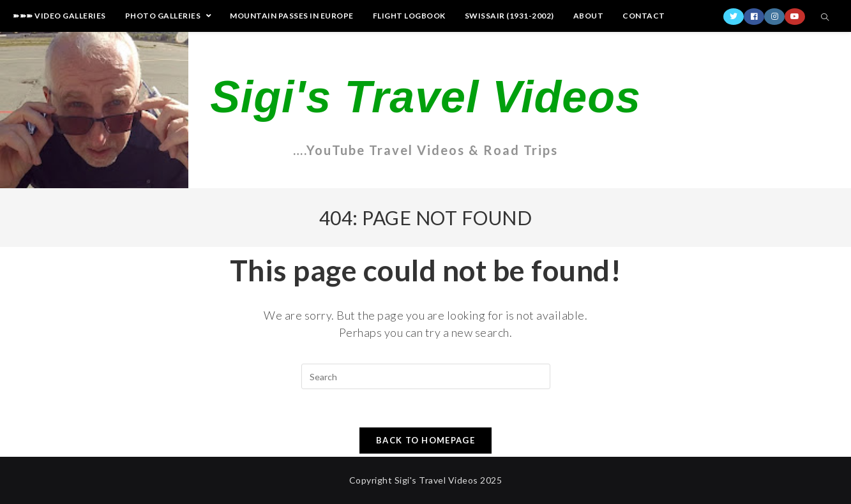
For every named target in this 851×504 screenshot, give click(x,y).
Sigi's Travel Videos (425, 97)
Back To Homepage (425, 440)
